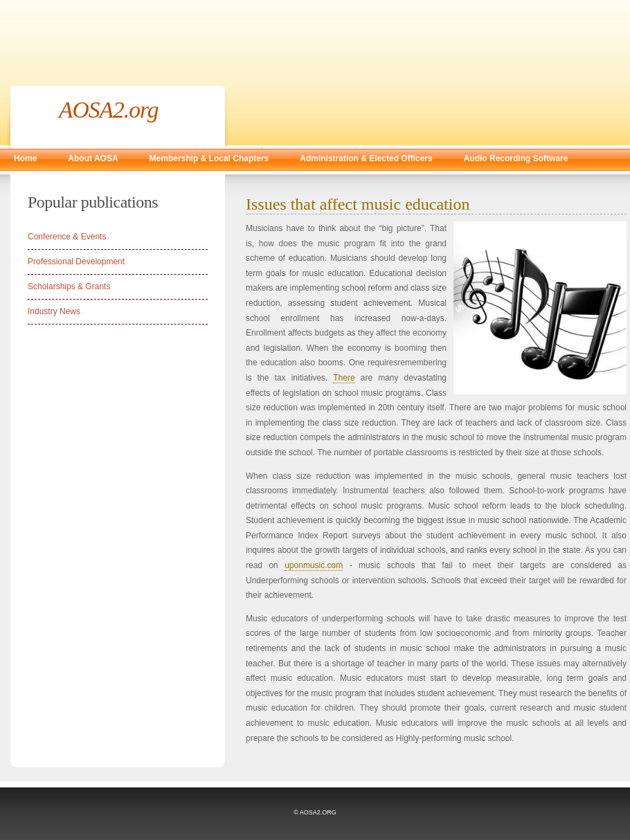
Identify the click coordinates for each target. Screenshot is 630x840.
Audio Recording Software (516, 158)
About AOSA (93, 158)
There (344, 378)
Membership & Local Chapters (209, 158)
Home (25, 158)
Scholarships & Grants (69, 286)
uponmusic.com (314, 565)
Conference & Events (67, 237)
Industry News (54, 311)
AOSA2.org (109, 110)
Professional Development (76, 262)
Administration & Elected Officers (366, 158)
